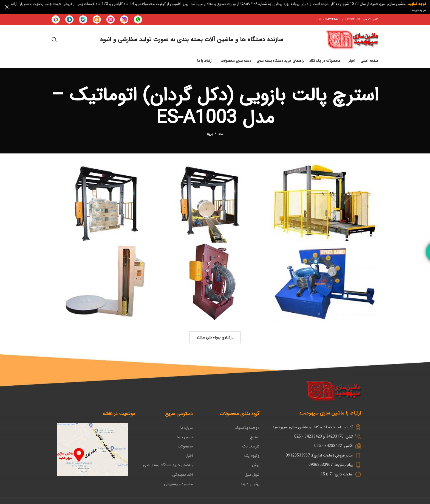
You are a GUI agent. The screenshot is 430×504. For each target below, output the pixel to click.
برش (256, 465)
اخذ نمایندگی (183, 474)
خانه (221, 134)
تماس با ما (185, 437)
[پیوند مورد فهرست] (314, 436)
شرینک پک (251, 446)
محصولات (185, 446)
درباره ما (187, 427)
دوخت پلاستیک (247, 427)
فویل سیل (252, 474)
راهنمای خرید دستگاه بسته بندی (168, 465)
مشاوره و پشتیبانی (178, 484)
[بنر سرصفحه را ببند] (7, 7)
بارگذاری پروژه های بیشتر (215, 337)
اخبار (189, 455)
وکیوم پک (252, 455)
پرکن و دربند (250, 484)
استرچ (255, 437)
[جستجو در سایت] (54, 39)
